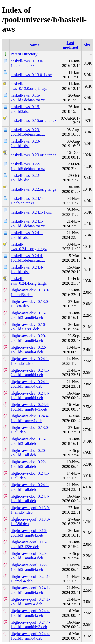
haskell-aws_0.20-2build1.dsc (25, 143)
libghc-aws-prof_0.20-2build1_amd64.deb (29, 556)
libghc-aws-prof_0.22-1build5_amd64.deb (29, 567)
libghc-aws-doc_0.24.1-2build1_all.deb (30, 487)
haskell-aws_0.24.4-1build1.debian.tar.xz (28, 258)
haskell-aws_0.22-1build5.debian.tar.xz (28, 166)
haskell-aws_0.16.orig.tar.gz (33, 121)
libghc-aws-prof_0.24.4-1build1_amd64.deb (30, 613)
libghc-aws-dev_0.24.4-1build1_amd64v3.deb (30, 407)
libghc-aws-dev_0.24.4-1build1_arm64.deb (30, 418)
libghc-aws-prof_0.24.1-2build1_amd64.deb (30, 590)
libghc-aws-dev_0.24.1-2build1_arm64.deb (30, 384)
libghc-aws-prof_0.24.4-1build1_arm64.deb (30, 636)
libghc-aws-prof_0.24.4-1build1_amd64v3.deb (30, 625)
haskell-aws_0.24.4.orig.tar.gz (29, 281)
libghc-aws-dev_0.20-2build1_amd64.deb (28, 338)
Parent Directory (24, 54)
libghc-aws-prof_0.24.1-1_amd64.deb (30, 579)
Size (87, 45)
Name (34, 45)
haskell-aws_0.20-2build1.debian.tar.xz (28, 132)
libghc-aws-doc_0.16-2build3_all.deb (28, 441)
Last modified (70, 45)
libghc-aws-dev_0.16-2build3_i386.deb (28, 327)
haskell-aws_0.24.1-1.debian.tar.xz (27, 201)
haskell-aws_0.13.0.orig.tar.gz (29, 86)
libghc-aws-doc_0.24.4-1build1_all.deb (30, 499)
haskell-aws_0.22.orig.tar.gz (33, 189)
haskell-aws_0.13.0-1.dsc (31, 75)
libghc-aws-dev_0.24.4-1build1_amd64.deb (30, 395)
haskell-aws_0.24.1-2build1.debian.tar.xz (28, 224)
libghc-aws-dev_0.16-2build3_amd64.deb (28, 315)
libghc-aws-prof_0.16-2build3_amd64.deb (29, 533)
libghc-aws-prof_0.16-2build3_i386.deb (29, 544)
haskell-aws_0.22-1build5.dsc (25, 178)
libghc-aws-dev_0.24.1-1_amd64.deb (30, 361)
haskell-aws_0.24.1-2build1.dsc (27, 235)
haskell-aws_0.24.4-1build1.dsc (27, 269)
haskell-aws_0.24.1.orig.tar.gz (29, 247)
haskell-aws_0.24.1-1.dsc (31, 212)
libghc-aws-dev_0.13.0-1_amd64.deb (30, 292)
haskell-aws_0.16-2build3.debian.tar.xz (28, 98)
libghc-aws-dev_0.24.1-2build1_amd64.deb (30, 373)
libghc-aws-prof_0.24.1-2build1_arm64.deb (30, 602)
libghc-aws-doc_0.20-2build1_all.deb (28, 453)
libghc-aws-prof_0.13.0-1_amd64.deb (30, 510)
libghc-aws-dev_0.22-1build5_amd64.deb (28, 350)
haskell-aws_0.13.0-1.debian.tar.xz (27, 63)
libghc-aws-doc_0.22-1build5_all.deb (28, 464)
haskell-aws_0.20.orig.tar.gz (33, 155)
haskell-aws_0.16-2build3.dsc (25, 109)
